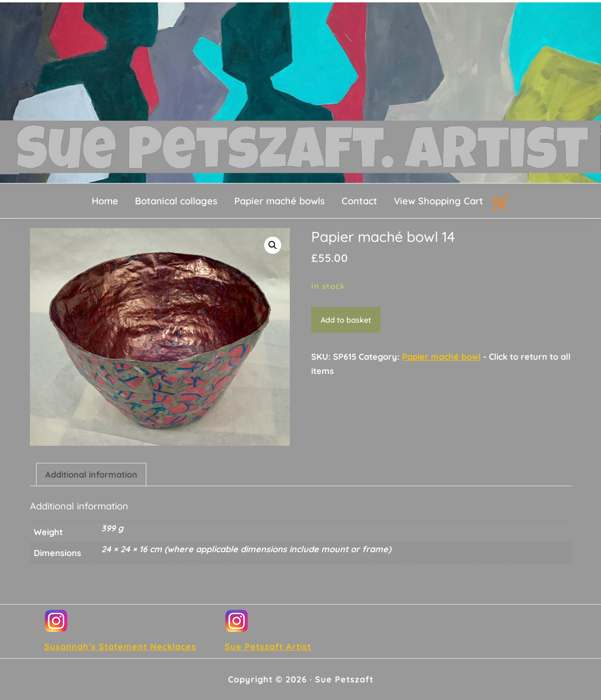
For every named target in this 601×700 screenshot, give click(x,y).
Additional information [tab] (91, 475)
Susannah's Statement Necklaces (120, 647)
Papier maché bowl (441, 357)
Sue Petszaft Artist (268, 647)
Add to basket (346, 320)
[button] (273, 245)
